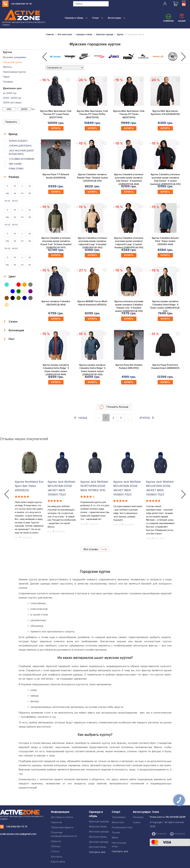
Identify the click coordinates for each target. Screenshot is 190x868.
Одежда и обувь (76, 18)
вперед (147, 418)
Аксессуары (117, 18)
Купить (56, 128)
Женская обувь (98, 837)
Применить (11, 122)
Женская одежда (99, 832)
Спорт (98, 18)
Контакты (57, 857)
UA (184, 1)
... (99, 418)
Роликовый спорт (122, 827)
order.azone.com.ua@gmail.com (18, 834)
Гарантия (56, 822)
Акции (182, 18)
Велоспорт (118, 822)
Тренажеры (119, 817)
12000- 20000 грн (12, 98)
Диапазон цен (12, 88)
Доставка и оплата (62, 817)
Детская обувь (98, 847)
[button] (45, 57)
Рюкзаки (138, 817)
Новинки (168, 18)
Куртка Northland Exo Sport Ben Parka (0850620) (29, 486)
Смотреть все (97, 852)
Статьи (55, 851)
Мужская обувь (98, 827)
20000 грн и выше (12, 103)
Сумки (136, 822)
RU (184, 4)
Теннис (116, 833)
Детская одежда (99, 842)
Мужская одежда (99, 821)
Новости (56, 841)
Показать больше (114, 407)
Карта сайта (58, 862)
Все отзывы (95, 549)
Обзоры (56, 846)
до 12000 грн (10, 93)
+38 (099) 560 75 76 (21, 4)
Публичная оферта (62, 827)
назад (81, 418)
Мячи (115, 838)
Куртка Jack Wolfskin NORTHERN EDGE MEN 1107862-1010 (94, 486)
